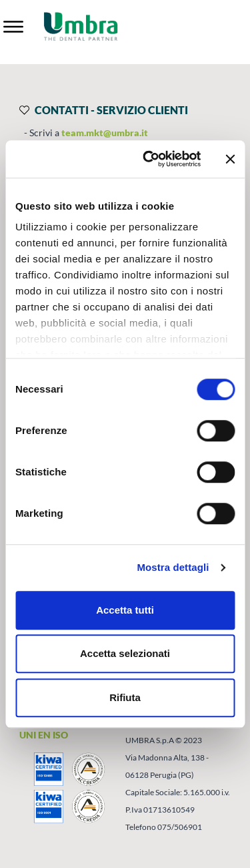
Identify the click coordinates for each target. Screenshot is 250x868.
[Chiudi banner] (230, 159)
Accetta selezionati (125, 653)
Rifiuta (125, 697)
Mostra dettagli (173, 567)
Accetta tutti (125, 610)
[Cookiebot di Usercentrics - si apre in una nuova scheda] (149, 159)
